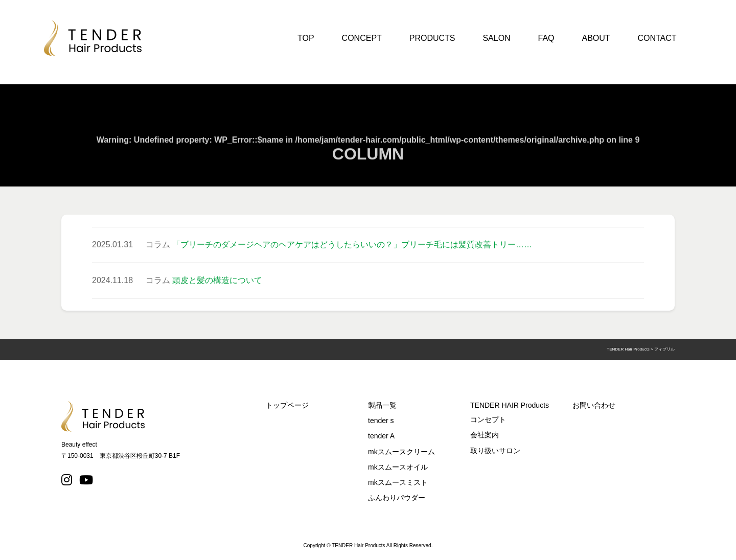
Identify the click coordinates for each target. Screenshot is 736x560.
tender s (381, 421)
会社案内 (485, 435)
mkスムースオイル (398, 467)
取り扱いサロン (495, 451)
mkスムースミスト (398, 482)
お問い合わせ (594, 405)
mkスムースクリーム (401, 452)
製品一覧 (382, 405)
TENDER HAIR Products (510, 405)
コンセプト (488, 419)
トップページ (287, 405)
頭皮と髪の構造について (217, 280)
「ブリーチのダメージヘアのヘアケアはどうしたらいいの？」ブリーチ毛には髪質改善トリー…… (352, 244)
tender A (381, 436)
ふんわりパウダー (397, 498)
